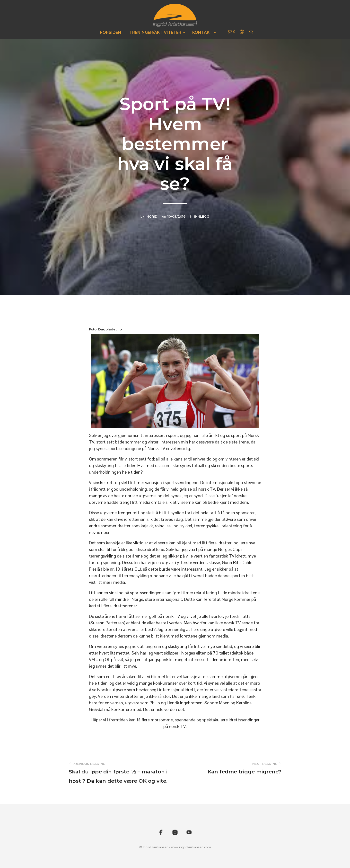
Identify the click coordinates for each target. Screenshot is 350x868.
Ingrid (152, 216)
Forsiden (111, 32)
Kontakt (202, 32)
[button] (231, 32)
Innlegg (202, 216)
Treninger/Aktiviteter (155, 32)
